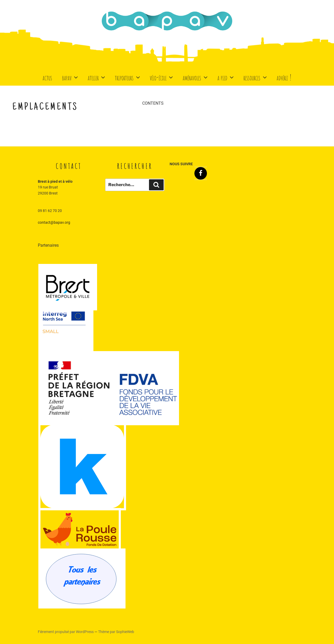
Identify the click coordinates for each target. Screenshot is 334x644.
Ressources (256, 77)
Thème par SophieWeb (116, 632)
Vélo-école (162, 77)
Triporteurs (128, 77)
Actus (47, 77)
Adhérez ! (284, 77)
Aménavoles (196, 77)
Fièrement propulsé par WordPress (66, 632)
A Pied (226, 77)
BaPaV (71, 77)
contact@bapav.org (54, 222)
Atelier (97, 77)
